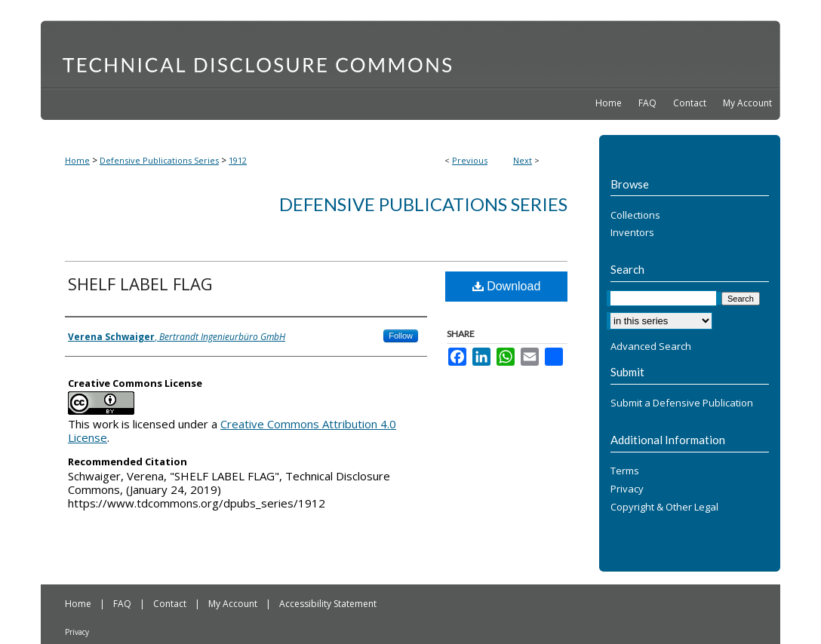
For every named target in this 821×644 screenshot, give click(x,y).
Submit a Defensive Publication (682, 403)
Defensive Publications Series (159, 160)
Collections (635, 216)
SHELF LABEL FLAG (140, 284)
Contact (171, 604)
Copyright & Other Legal (664, 508)
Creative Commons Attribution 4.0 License (232, 431)
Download (507, 286)
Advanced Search (651, 346)
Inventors (632, 233)
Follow (401, 336)
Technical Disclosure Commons (410, 54)
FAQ (123, 604)
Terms (625, 471)
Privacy (627, 489)
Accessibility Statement (328, 604)
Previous (470, 160)
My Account (234, 604)
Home (77, 160)
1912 (238, 160)
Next (523, 160)
